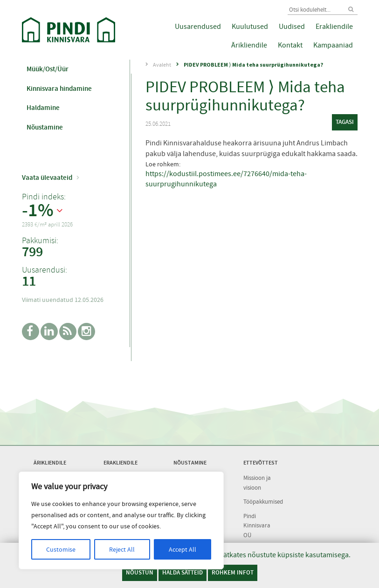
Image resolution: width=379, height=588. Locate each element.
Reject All (122, 549)
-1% (38, 211)
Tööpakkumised (263, 502)
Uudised (292, 27)
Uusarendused (198, 27)
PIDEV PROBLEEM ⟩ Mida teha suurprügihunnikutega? (253, 65)
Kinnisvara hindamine (59, 89)
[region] (121, 520)
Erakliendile (334, 27)
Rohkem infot (233, 572)
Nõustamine (45, 127)
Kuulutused (250, 27)
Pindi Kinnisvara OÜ (257, 526)
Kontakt (290, 45)
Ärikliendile (249, 45)
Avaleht (162, 65)
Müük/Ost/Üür (48, 69)
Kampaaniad (333, 45)
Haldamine (43, 108)
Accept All (183, 549)
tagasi (345, 122)
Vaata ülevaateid (47, 178)
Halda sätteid (183, 572)
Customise (61, 549)
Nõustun (140, 572)
